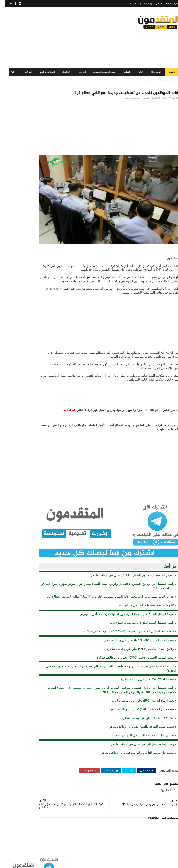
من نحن (154, 4)
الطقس (145, 80)
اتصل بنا (128, 4)
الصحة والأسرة (164, 80)
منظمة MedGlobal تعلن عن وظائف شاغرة (22, 281)
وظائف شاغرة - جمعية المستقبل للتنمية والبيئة (140, 730)
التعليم (122, 72)
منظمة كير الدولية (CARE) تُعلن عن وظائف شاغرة (137, 704)
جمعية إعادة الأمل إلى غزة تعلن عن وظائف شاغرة (137, 739)
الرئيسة (167, 72)
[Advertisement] (67, 37)
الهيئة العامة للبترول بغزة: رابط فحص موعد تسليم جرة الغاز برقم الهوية (20, 203)
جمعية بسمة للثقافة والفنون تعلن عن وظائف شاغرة (136, 722)
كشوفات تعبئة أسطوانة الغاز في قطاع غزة (142, 600)
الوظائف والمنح (42, 72)
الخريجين (77, 72)
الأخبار (135, 72)
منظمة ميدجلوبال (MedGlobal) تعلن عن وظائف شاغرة (134, 635)
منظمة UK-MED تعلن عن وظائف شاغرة (143, 713)
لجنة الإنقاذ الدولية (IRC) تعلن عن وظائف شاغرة (138, 696)
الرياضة (24, 72)
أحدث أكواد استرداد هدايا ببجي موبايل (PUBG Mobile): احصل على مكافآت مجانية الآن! (20, 267)
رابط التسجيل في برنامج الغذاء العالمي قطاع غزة (20, 154)
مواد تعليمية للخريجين (99, 72)
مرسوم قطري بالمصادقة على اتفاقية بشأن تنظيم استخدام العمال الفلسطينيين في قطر (21, 187)
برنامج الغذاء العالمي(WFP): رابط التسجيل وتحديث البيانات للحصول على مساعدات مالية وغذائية (21, 139)
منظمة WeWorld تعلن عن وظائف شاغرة (143, 674)
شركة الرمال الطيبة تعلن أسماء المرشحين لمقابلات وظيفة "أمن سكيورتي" (121, 609)
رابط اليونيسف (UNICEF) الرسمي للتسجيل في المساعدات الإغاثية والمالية (23, 235)
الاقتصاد (61, 72)
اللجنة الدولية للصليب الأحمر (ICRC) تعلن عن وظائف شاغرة (131, 653)
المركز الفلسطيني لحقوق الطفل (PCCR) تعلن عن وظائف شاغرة (127, 566)
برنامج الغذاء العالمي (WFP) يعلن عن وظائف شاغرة (136, 644)
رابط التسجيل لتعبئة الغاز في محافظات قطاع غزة (137, 618)
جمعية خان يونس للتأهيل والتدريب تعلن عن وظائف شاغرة (132, 748)
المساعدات (151, 72)
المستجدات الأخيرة (128, 105)
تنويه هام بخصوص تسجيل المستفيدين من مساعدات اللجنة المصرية (23, 251)
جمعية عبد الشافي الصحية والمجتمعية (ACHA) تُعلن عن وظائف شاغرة (124, 627)
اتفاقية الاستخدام (167, 4)
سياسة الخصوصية (141, 4)
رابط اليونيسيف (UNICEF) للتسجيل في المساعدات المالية (20, 170)
